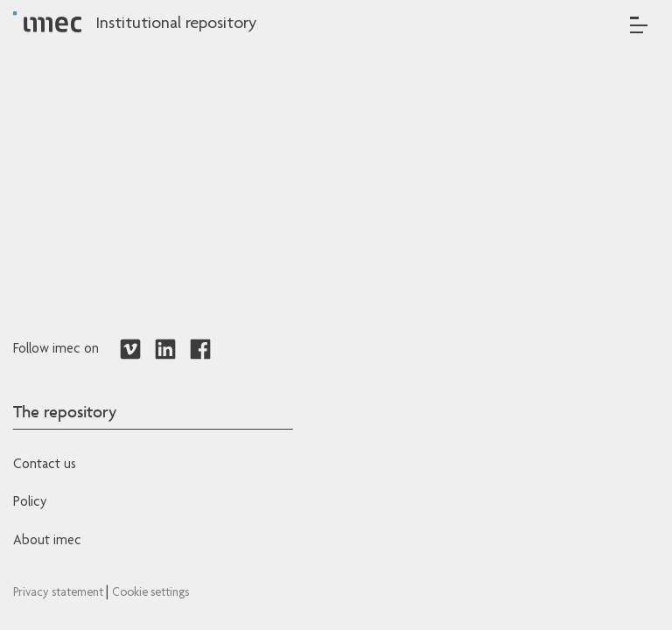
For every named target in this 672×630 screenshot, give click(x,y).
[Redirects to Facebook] (200, 350)
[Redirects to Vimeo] (130, 350)
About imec (47, 542)
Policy (30, 503)
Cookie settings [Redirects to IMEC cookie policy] (150, 593)
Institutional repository (176, 24)
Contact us (45, 465)
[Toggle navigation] (639, 25)
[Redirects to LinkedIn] (165, 350)
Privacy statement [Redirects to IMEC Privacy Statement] (59, 593)
